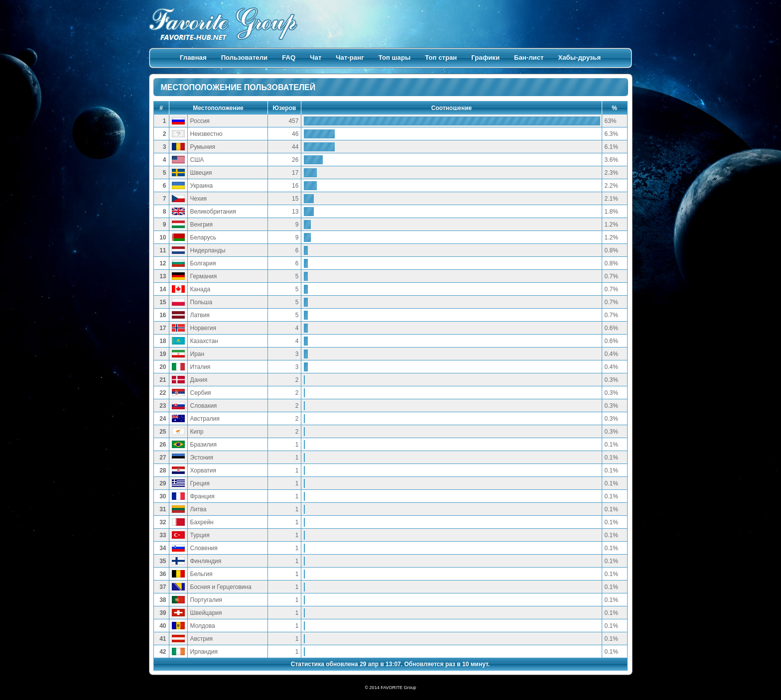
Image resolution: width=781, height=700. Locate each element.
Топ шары (395, 58)
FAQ (289, 58)
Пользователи (245, 58)
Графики (485, 58)
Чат (316, 58)
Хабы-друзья (579, 58)
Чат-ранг (350, 58)
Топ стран (441, 58)
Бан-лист (529, 58)
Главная (193, 58)
